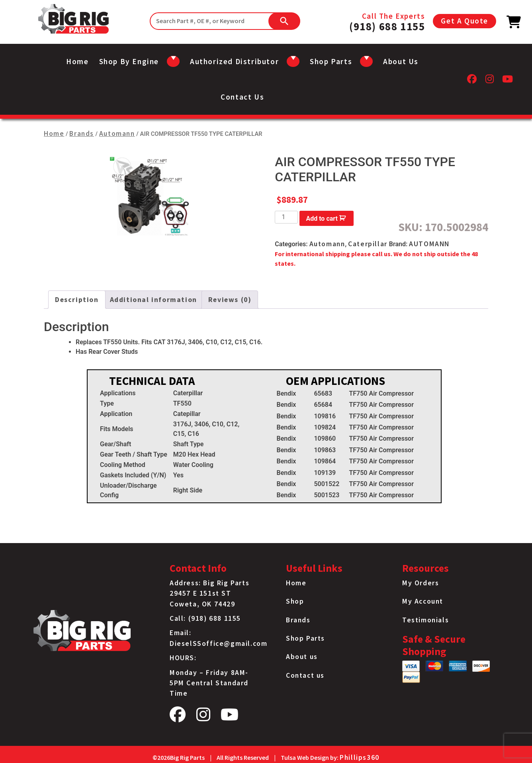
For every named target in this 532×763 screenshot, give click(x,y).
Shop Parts (305, 638)
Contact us (242, 97)
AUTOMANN (429, 244)
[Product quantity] (286, 217)
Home (77, 61)
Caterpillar (368, 244)
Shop (295, 601)
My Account (423, 601)
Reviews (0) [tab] (230, 300)
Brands (82, 133)
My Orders (421, 583)
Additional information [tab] (154, 300)
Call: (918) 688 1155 (205, 618)
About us (401, 61)
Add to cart (322, 219)
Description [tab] (77, 300)
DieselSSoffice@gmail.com (218, 643)
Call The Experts (387, 21)
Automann (117, 133)
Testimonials (425, 620)
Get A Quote (465, 21)
